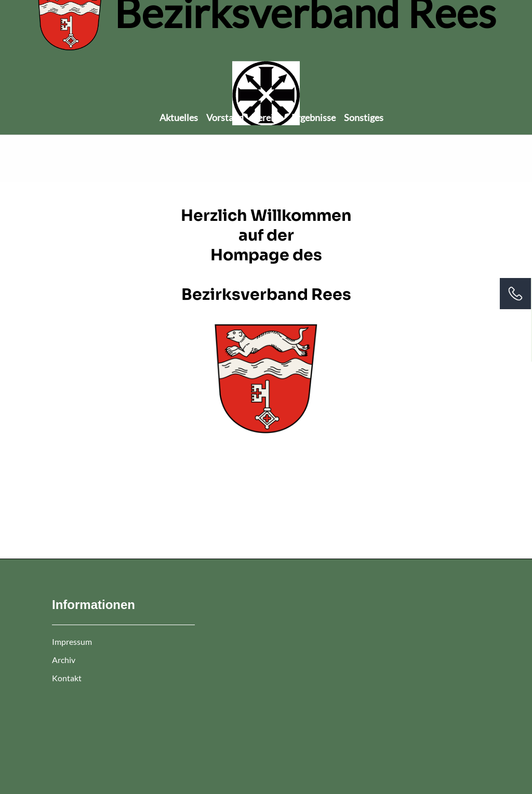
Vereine (268, 117)
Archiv (64, 660)
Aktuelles (179, 117)
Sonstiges (364, 117)
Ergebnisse (314, 117)
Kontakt (67, 678)
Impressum (72, 641)
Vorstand (225, 117)
